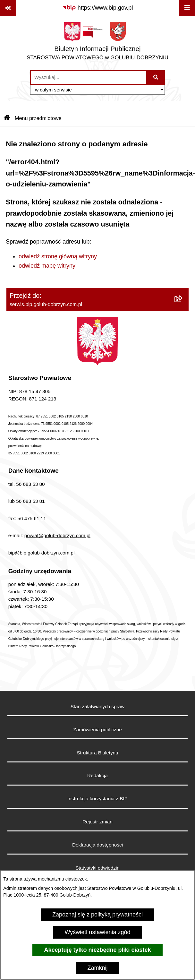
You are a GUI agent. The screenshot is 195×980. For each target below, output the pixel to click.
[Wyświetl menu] (187, 8)
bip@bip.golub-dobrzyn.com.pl (42, 553)
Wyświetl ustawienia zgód (98, 932)
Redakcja (97, 775)
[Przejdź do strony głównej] (97, 43)
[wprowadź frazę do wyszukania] (89, 77)
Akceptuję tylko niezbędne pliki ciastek (97, 950)
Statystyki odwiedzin (97, 868)
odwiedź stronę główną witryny (58, 256)
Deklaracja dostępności (97, 845)
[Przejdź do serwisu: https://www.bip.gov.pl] (98, 8)
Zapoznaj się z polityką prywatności (97, 915)
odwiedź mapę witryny (47, 266)
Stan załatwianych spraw (97, 706)
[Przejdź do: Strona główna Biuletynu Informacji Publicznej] (7, 118)
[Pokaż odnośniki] (8, 8)
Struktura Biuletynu (97, 753)
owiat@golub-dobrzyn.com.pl (59, 535)
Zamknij (97, 968)
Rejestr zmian (97, 822)
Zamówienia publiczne (97, 730)
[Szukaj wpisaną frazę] (156, 77)
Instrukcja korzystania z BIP (97, 799)
